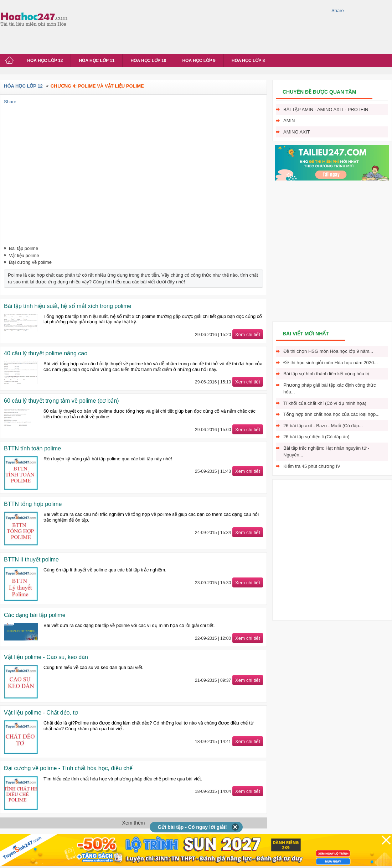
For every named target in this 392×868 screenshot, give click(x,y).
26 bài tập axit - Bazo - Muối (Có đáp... (323, 426)
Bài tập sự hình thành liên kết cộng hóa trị (326, 374)
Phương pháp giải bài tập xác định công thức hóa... (330, 389)
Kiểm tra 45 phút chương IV (312, 466)
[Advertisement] (102, 26)
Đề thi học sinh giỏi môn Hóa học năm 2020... (331, 363)
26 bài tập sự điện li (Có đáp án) (316, 437)
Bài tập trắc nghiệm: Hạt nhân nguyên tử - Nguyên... (326, 452)
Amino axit (296, 132)
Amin (289, 121)
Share (338, 11)
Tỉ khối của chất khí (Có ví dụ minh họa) (325, 403)
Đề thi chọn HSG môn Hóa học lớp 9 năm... (328, 351)
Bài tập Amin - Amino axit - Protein (326, 109)
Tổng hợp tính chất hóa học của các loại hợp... (331, 414)
